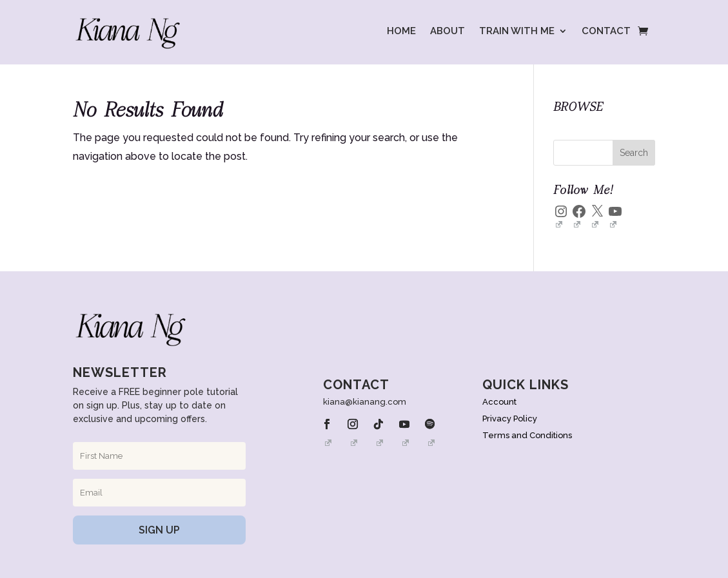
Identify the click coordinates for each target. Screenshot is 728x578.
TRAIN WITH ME (517, 31)
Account (499, 402)
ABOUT (448, 31)
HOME (401, 31)
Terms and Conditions (527, 435)
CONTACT (606, 31)
